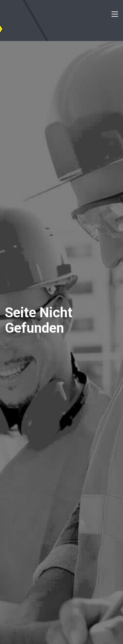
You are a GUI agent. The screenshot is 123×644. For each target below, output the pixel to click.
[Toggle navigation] (115, 15)
